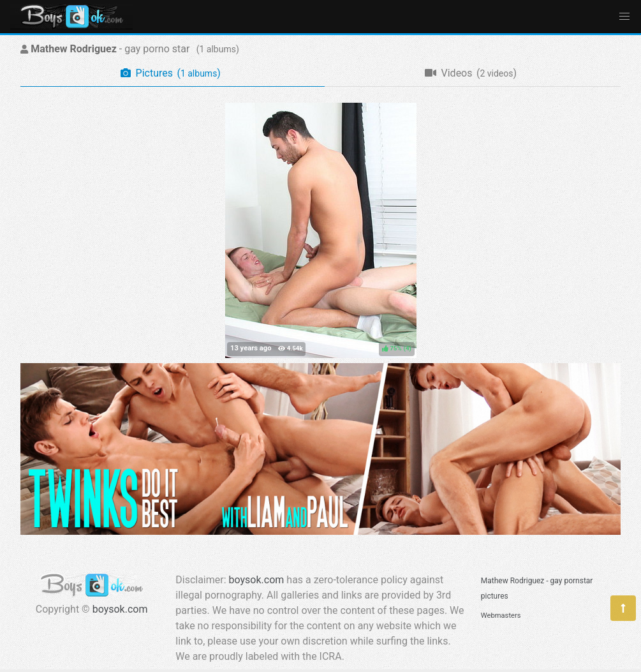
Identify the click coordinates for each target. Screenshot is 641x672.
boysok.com (120, 609)
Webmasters (501, 616)
